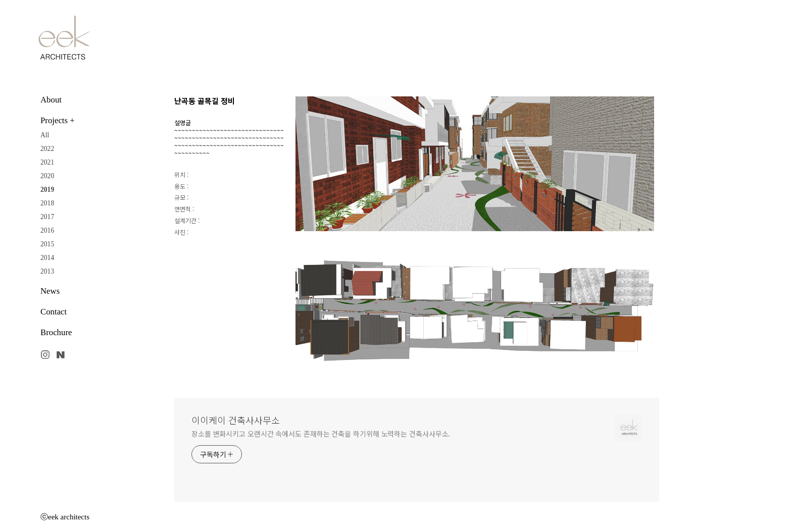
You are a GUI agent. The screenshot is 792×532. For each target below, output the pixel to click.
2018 (47, 203)
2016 (47, 230)
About (51, 100)
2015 (47, 244)
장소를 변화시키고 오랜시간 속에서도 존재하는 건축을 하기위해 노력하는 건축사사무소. (321, 434)
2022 (47, 149)
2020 (47, 176)
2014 (47, 258)
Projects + (58, 120)
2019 (47, 190)
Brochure (56, 332)
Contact (54, 312)
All (45, 135)
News (50, 291)
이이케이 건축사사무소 (236, 420)
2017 (47, 217)
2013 (47, 271)
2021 (47, 162)
